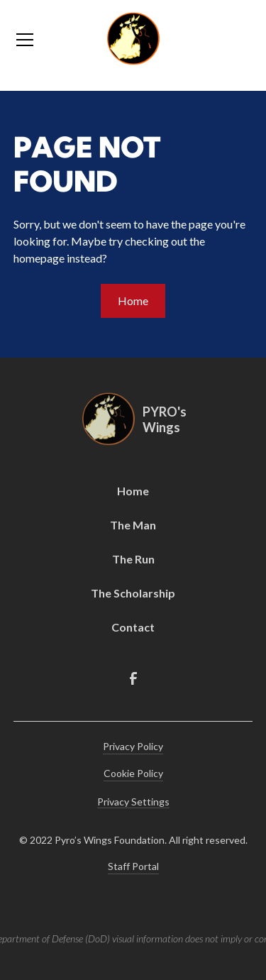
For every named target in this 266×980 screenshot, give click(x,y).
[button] (51, 40)
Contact (133, 627)
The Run (133, 559)
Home (133, 301)
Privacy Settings (133, 802)
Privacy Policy (133, 746)
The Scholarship (133, 593)
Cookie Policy (133, 773)
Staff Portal (133, 866)
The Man (133, 525)
